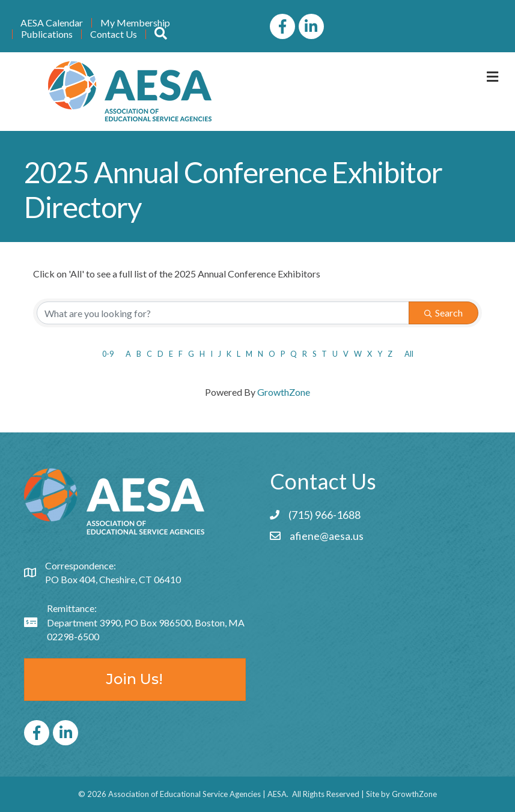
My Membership (135, 23)
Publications (47, 34)
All (409, 354)
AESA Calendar (52, 23)
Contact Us (114, 34)
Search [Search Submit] (443, 313)
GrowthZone (284, 392)
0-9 (108, 354)
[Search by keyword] (223, 313)
